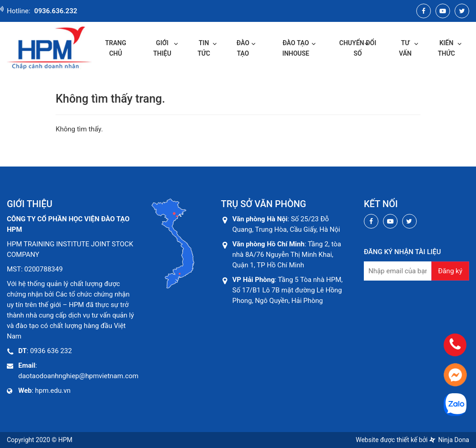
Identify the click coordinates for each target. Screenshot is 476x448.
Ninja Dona (449, 440)
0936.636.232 (56, 11)
